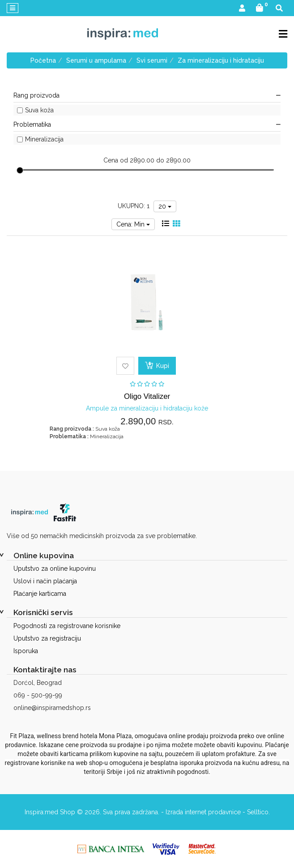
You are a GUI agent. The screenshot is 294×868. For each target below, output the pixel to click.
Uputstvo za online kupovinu (55, 569)
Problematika (147, 124)
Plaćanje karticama (40, 594)
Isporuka (26, 651)
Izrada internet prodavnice (203, 812)
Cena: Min (133, 224)
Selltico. (258, 812)
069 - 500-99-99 (38, 695)
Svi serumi (152, 60)
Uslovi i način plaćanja (45, 581)
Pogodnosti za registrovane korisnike (67, 626)
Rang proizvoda (147, 95)
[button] (242, 9)
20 (165, 206)
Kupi (157, 365)
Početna (43, 60)
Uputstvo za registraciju (47, 638)
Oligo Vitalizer (147, 396)
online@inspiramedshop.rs (52, 708)
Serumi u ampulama (96, 60)
